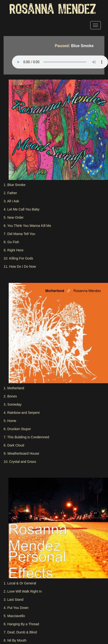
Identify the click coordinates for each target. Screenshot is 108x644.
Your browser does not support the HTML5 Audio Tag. (60, 62)
